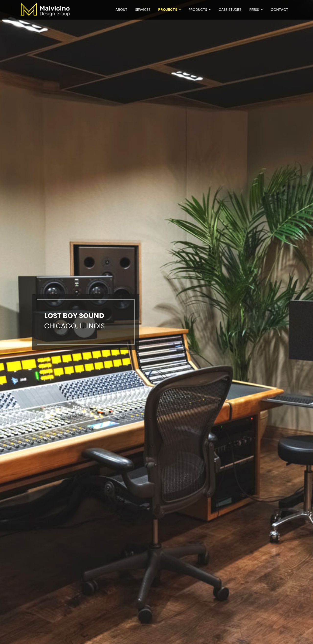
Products (198, 10)
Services (143, 10)
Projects (168, 10)
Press (255, 10)
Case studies (230, 10)
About (121, 10)
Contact (279, 10)
